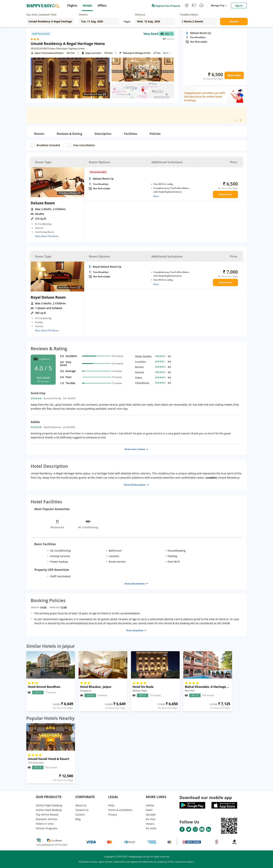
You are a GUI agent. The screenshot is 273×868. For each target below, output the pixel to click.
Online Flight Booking (49, 805)
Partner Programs (47, 828)
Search (234, 21)
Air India (151, 828)
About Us (81, 805)
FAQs (111, 805)
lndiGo (150, 805)
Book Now (234, 75)
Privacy (113, 815)
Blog (78, 819)
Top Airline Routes (47, 815)
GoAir (149, 810)
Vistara (150, 824)
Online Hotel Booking (49, 810)
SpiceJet (151, 815)
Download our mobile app (206, 797)
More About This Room (47, 236)
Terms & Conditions (120, 810)
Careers (80, 815)
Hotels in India (45, 824)
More (167, 53)
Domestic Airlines (47, 819)
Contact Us (82, 810)
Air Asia (151, 819)
